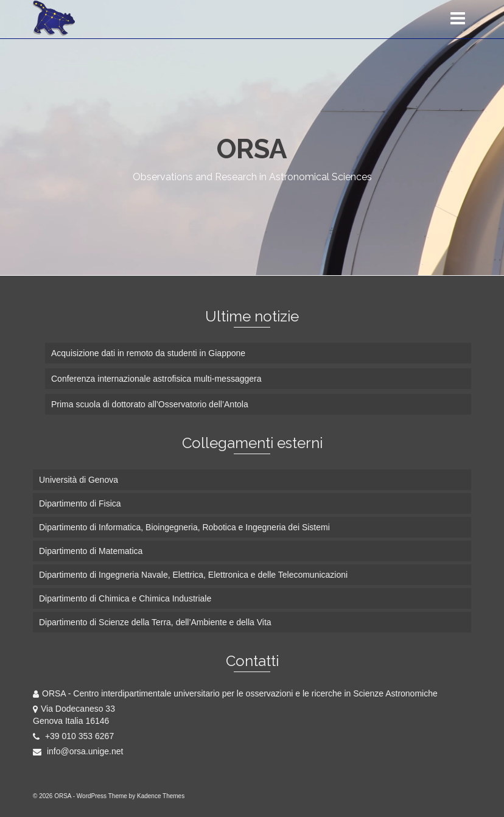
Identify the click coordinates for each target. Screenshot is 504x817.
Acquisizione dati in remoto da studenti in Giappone (148, 353)
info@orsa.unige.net (78, 751)
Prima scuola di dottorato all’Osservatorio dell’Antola (150, 404)
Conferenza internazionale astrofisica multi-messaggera (156, 379)
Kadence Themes (161, 796)
